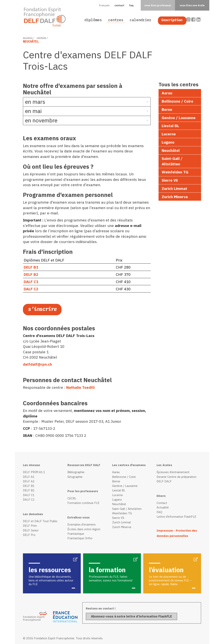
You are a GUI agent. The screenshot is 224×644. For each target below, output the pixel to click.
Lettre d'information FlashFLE (176, 517)
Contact (162, 503)
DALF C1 (31, 282)
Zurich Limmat (174, 188)
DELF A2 (29, 481)
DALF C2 (31, 289)
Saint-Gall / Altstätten (172, 161)
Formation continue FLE (83, 503)
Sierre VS (170, 180)
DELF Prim (30, 526)
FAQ (159, 512)
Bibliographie (76, 472)
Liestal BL (170, 126)
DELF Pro (29, 535)
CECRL (72, 498)
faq (131, 5)
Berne (167, 109)
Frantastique (76, 534)
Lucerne (169, 134)
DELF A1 (29, 477)
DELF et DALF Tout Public (40, 521)
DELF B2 (31, 274)
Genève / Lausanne (179, 118)
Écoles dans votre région (84, 529)
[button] (104, 5)
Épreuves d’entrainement (173, 472)
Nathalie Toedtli (80, 387)
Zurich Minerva (175, 197)
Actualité (163, 507)
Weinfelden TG (175, 172)
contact (119, 5)
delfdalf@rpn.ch (37, 364)
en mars (35, 102)
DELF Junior (31, 530)
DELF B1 (31, 267)
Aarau (167, 93)
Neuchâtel (171, 150)
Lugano (168, 142)
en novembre (41, 120)
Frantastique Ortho (80, 538)
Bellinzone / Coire (177, 101)
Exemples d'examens (82, 524)
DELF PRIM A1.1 (34, 472)
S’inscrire (42, 309)
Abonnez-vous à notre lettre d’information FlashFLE (131, 616)
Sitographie (75, 477)
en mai (33, 111)
